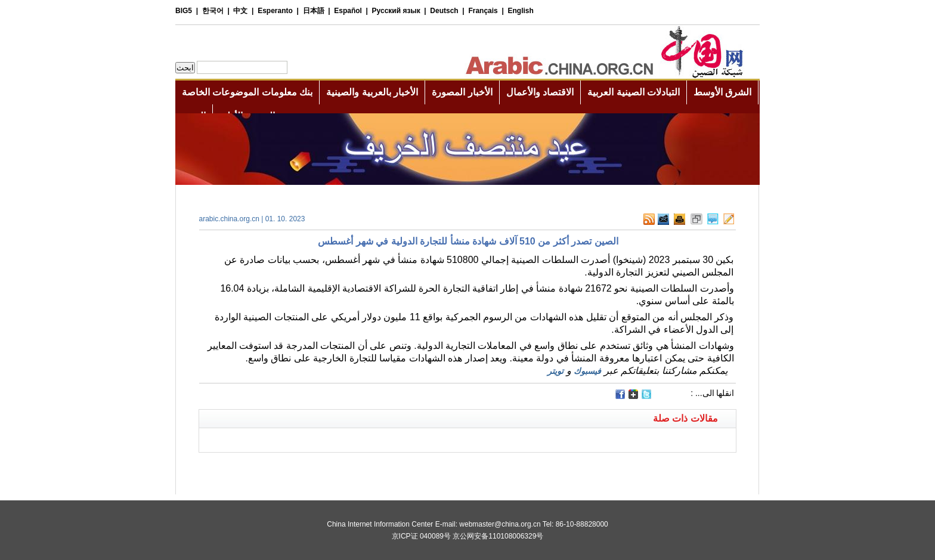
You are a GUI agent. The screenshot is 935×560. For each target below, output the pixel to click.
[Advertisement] (333, 468)
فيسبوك (587, 371)
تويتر (555, 371)
